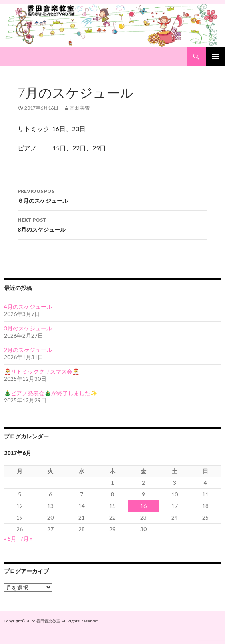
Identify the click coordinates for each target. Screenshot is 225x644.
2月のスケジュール (28, 350)
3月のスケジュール (28, 328)
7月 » (26, 539)
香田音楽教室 (48, 621)
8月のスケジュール (112, 224)
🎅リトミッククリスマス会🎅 (42, 371)
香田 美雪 (80, 108)
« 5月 (10, 539)
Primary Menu (215, 56)
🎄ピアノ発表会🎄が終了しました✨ (51, 393)
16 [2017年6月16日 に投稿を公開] (143, 506)
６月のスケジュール (112, 195)
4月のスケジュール (28, 307)
